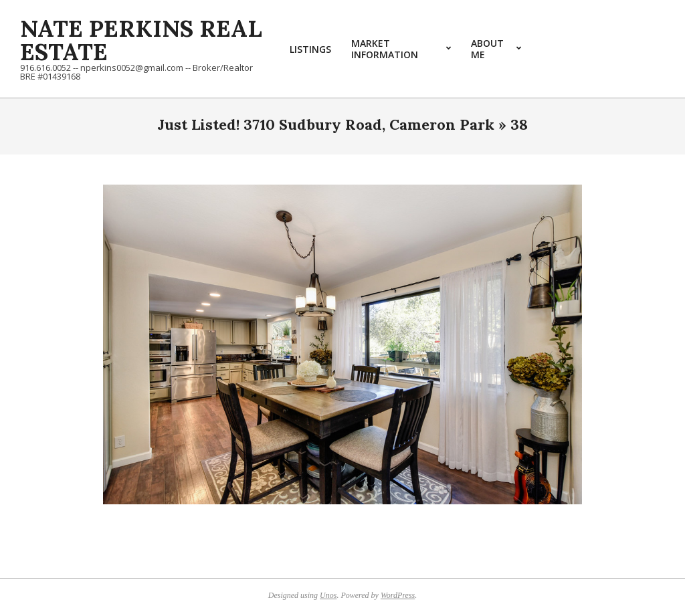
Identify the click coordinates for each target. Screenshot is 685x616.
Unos (328, 595)
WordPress (398, 595)
